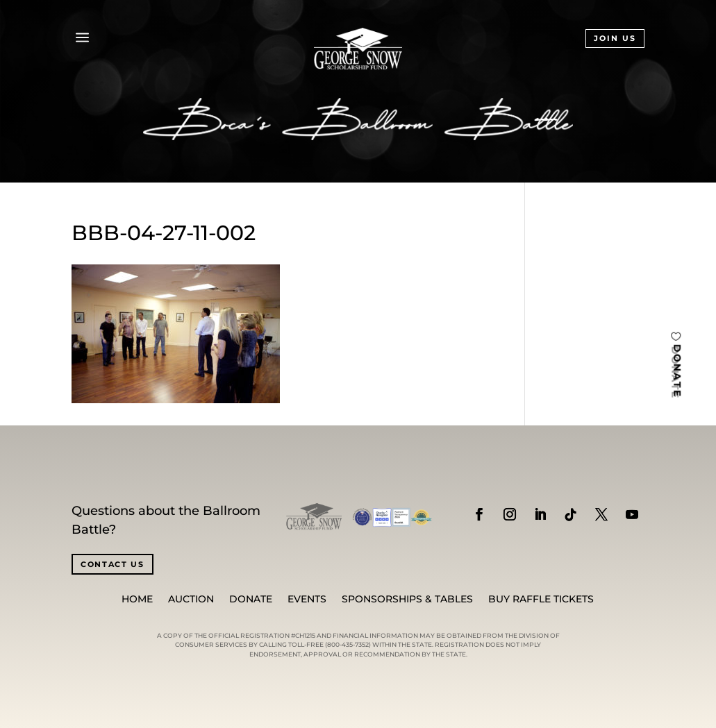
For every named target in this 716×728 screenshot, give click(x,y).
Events (307, 600)
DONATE (677, 370)
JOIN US (615, 38)
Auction (191, 600)
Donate (251, 600)
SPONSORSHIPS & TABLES (407, 600)
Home (137, 600)
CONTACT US (113, 564)
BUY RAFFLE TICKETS (541, 600)
